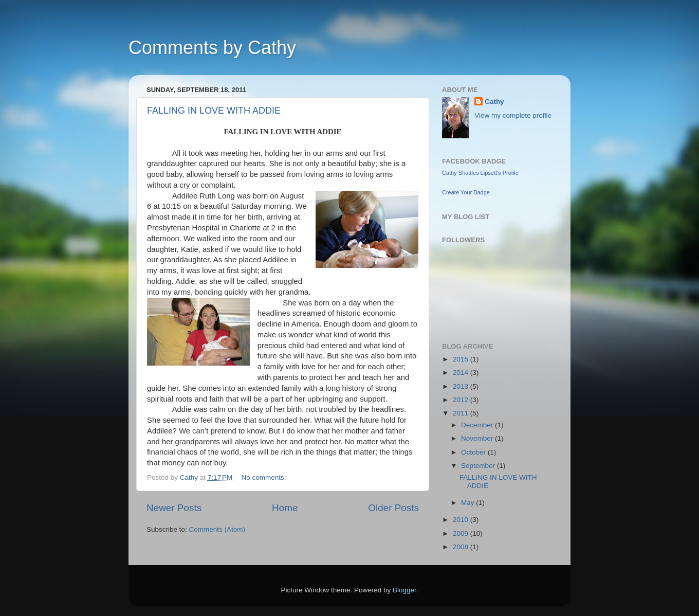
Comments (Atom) (217, 529)
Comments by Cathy (212, 48)
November (478, 438)
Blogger (404, 590)
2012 (462, 400)
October (474, 452)
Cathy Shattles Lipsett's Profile (480, 173)
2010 (462, 520)
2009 (462, 533)
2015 (462, 359)
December (478, 425)
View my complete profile (513, 115)
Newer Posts (174, 508)
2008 (462, 547)
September (479, 466)
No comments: (265, 477)
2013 (462, 386)
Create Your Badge (466, 192)
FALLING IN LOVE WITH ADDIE (214, 111)
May (468, 503)
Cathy (494, 102)
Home (285, 508)
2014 (462, 373)
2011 (462, 413)
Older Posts (393, 508)
